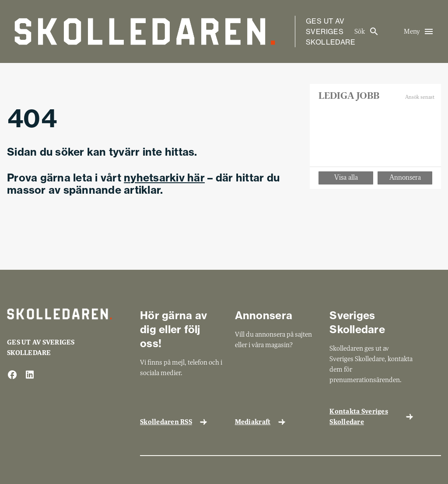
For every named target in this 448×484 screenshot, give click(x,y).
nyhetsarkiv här (164, 178)
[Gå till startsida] (145, 31)
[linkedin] (30, 375)
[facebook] (12, 375)
